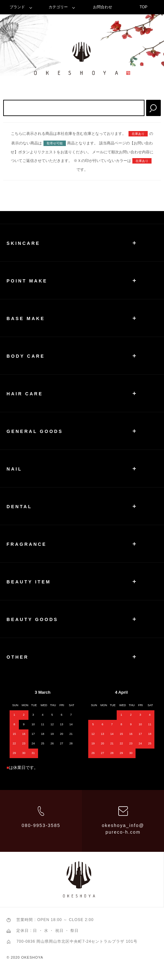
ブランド (17, 7)
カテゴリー (58, 7)
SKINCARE (23, 243)
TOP (144, 7)
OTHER (18, 657)
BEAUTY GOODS (32, 619)
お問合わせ (103, 7)
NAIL (15, 469)
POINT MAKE (27, 281)
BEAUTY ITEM (29, 582)
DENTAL (20, 507)
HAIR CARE (25, 394)
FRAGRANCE (27, 544)
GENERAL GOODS (35, 431)
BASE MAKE (26, 318)
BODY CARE (26, 356)
